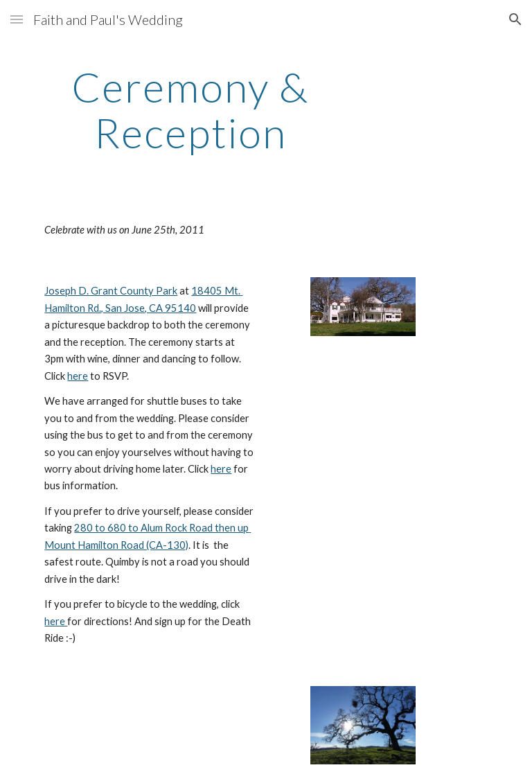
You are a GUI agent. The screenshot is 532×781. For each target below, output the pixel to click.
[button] (17, 19)
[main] (190, 109)
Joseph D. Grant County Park (111, 291)
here (78, 376)
